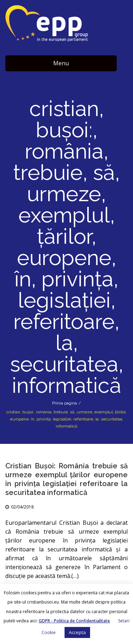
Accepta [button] (77, 632)
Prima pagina (65, 403)
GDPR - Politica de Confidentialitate (74, 621)
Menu (61, 63)
